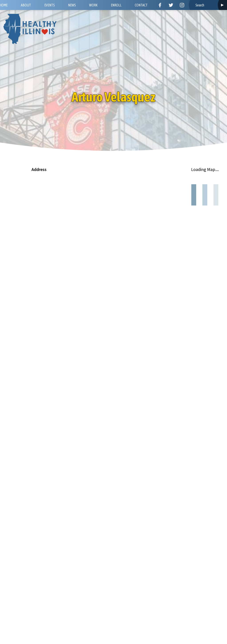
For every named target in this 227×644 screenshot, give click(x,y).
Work (93, 5)
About (26, 5)
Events (50, 5)
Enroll (116, 5)
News (72, 5)
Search (222, 5)
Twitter (171, 5)
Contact (141, 5)
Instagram (182, 5)
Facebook (160, 5)
